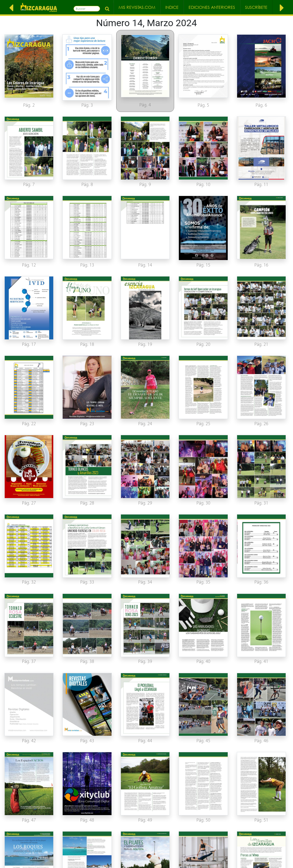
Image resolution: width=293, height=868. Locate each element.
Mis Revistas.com (137, 7)
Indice (172, 7)
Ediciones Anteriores (212, 7)
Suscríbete (256, 7)
